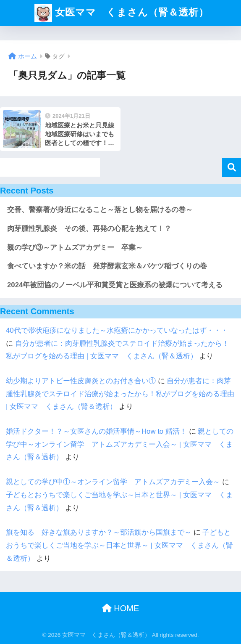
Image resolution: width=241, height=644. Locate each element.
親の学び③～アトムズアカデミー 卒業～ (75, 248)
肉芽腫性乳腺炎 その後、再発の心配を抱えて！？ (89, 229)
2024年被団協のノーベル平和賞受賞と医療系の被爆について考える (115, 285)
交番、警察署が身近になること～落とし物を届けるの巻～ (100, 210)
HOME (121, 608)
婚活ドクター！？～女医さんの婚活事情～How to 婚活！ (96, 431)
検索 (232, 168)
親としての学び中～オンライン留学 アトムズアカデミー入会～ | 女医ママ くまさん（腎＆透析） (120, 444)
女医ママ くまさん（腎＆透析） (122, 13)
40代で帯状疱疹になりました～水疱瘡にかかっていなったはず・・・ (117, 330)
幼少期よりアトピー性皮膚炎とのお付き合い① (81, 381)
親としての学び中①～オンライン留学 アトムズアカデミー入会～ (113, 482)
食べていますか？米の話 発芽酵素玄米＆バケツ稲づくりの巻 (107, 266)
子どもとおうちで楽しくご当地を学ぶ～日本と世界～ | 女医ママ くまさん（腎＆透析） (119, 545)
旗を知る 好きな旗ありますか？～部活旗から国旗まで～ (99, 532)
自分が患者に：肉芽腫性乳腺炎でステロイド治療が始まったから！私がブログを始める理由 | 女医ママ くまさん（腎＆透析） (120, 394)
